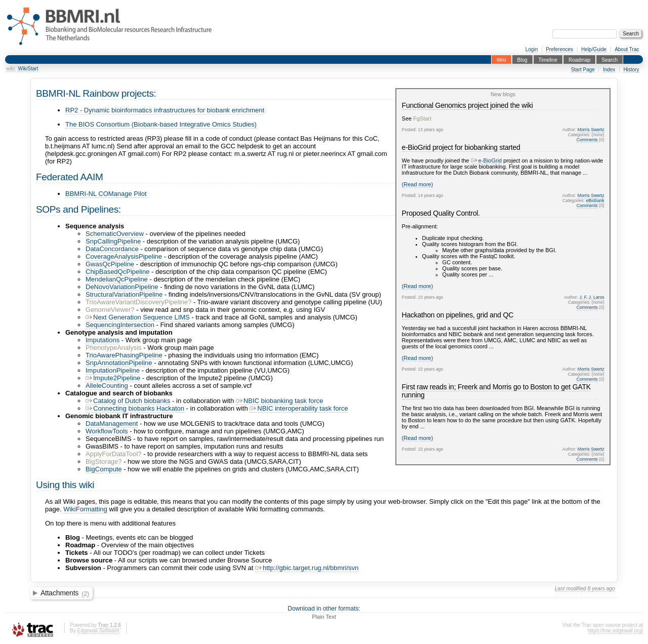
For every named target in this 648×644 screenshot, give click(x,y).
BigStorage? (104, 461)
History (631, 70)
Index (609, 70)
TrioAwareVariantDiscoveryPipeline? (138, 302)
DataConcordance (112, 249)
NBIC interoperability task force (299, 408)
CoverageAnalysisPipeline (124, 256)
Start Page (583, 70)
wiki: (11, 69)
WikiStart (28, 69)
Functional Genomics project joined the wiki (468, 105)
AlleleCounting (107, 386)
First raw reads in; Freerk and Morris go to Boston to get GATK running (496, 391)
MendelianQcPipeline (117, 279)
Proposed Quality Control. (441, 213)
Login (532, 49)
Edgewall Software (98, 631)
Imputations (103, 340)
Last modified (571, 589)
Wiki (501, 59)
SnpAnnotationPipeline (119, 363)
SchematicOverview (115, 234)
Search (610, 59)
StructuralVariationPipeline (124, 294)
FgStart (422, 118)
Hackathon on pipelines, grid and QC (458, 315)
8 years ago (601, 589)
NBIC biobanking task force (280, 401)
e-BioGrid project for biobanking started (461, 147)
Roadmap (579, 59)
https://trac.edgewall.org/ (615, 631)
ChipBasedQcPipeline (117, 272)
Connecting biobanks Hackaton (135, 408)
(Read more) (418, 184)
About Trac (627, 49)
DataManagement (112, 424)
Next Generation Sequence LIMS (138, 317)
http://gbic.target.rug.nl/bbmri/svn (307, 568)
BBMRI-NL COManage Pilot (106, 194)
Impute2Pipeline (113, 378)
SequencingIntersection (120, 325)
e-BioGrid (486, 160)
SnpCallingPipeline (113, 241)
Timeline (548, 59)
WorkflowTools (107, 431)
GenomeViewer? (110, 310)
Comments (587, 140)
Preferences (559, 49)
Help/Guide (594, 49)
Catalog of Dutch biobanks (128, 401)
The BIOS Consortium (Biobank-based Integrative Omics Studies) (161, 124)
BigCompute (104, 469)
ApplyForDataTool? (114, 454)
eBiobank (595, 200)
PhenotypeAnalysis (114, 348)
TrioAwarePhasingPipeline (124, 355)
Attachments (65, 593)
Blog (522, 59)
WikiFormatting (85, 509)
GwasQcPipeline (110, 264)
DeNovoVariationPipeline (122, 287)
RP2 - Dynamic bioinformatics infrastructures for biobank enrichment (165, 110)
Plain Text (324, 617)
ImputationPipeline (113, 370)
